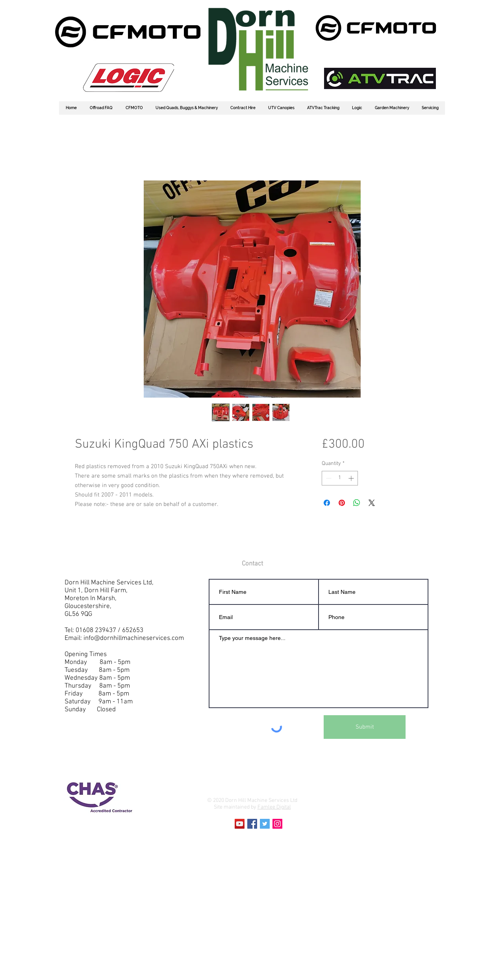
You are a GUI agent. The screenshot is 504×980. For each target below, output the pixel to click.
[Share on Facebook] (327, 503)
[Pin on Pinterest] (342, 503)
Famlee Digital (274, 807)
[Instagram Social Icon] (277, 824)
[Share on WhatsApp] (357, 503)
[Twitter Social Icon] (265, 824)
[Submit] (365, 727)
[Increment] (352, 478)
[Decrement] (328, 478)
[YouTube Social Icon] (240, 824)
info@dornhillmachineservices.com (134, 638)
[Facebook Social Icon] (252, 824)
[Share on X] (372, 503)
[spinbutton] (340, 478)
